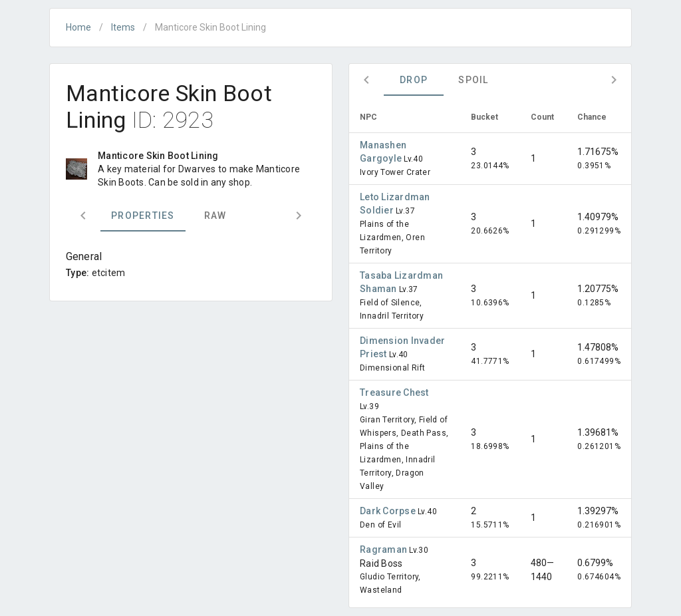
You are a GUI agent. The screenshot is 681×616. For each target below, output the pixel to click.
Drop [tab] (414, 80)
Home (78, 27)
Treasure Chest (394, 392)
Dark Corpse (389, 511)
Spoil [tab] (473, 80)
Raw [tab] (215, 216)
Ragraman (384, 549)
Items (123, 27)
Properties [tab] (143, 216)
